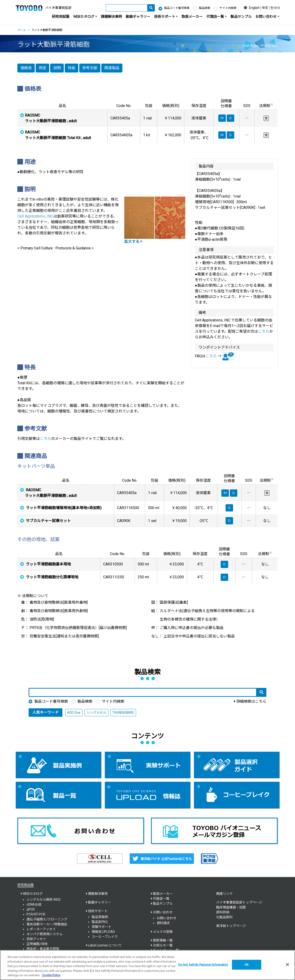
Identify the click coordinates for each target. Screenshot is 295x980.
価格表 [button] (26, 68)
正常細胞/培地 (37, 944)
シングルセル (96, 713)
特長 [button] (72, 68)
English (254, 8)
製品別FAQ (100, 922)
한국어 (275, 8)
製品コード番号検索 (177, 8)
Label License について (105, 945)
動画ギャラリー (138, 17)
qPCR (31, 909)
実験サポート (102, 927)
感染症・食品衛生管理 (43, 949)
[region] (147, 965)
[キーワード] (127, 8)
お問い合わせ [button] (266, 17)
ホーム (22, 30)
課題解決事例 (111, 17)
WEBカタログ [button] (84, 17)
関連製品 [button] (112, 68)
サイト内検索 (228, 8)
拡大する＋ (134, 242)
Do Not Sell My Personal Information (203, 965)
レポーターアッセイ (41, 929)
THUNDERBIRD (123, 713)
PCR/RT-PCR (36, 914)
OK (247, 965)
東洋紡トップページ (231, 926)
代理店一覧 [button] (215, 17)
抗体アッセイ (36, 939)
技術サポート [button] (165, 17)
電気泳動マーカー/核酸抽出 (47, 924)
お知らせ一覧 (163, 945)
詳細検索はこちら (251, 701)
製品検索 (204, 8)
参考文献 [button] (90, 68)
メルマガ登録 (163, 932)
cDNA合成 (34, 904)
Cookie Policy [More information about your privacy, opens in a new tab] (51, 975)
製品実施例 (100, 917)
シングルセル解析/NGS (43, 900)
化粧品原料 (224, 917)
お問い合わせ (166, 918)
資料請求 (163, 923)
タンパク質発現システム (45, 934)
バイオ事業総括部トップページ (239, 902)
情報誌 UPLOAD (103, 932)
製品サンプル (241, 17)
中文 (265, 8)
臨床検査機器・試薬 (231, 907)
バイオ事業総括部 (58, 8)
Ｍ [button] (225, 493)
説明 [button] (57, 68)
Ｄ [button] (234, 493)
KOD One (74, 713)
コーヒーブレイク (105, 937)
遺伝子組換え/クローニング (47, 919)
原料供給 (223, 912)
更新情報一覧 (163, 940)
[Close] (287, 965)
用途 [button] (42, 68)
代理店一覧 (161, 899)
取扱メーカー (192, 17)
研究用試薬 (61, 17)
